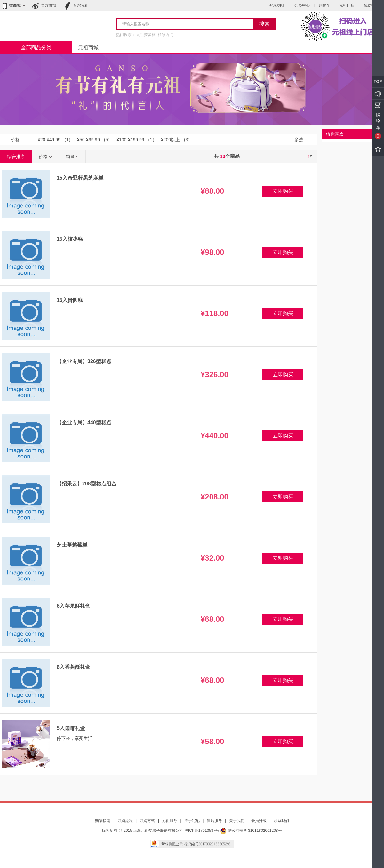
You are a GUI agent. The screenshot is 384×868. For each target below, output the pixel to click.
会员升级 (259, 821)
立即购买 (283, 191)
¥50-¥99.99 (88, 140)
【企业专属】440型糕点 (84, 422)
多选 (299, 140)
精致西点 (165, 35)
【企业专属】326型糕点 (84, 361)
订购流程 (125, 821)
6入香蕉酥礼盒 (73, 667)
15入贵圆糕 (70, 300)
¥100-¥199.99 (130, 140)
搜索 (264, 24)
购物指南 (103, 821)
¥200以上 (170, 140)
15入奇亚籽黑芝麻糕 (80, 178)
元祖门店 (347, 5)
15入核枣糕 (70, 239)
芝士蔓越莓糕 (72, 545)
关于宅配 (192, 821)
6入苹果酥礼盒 (73, 606)
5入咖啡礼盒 (71, 728)
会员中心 (302, 5)
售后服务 (214, 821)
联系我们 (281, 821)
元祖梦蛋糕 (146, 35)
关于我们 (237, 821)
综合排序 (16, 157)
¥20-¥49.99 (49, 140)
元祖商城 (88, 48)
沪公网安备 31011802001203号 (251, 831)
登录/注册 (278, 5)
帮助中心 (371, 5)
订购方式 (147, 821)
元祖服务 (170, 821)
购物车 (324, 5)
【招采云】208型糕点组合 (87, 484)
